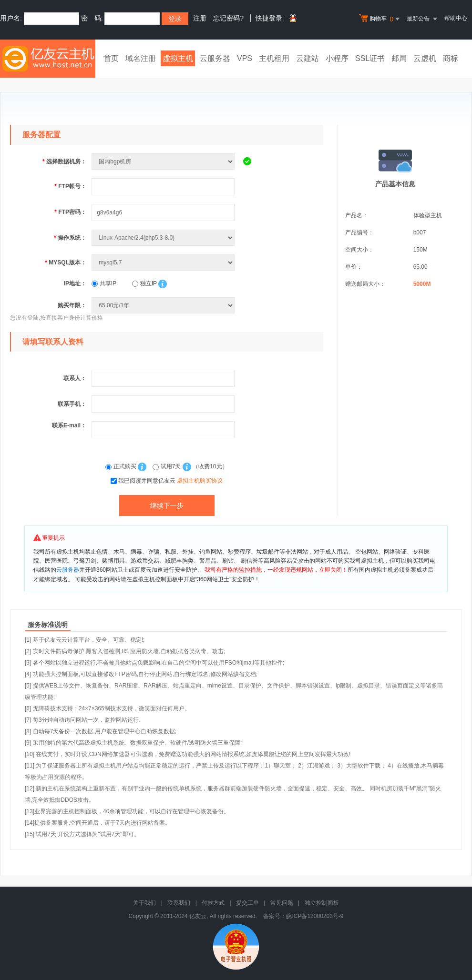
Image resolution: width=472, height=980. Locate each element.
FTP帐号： (70, 186)
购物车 (380, 19)
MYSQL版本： (66, 263)
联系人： (75, 378)
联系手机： (72, 404)
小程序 (337, 58)
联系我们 (179, 903)
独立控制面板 (322, 903)
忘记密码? (228, 18)
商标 (451, 58)
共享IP (104, 283)
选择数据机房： (64, 162)
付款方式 (213, 903)
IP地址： (75, 283)
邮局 (399, 58)
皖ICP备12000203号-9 (315, 916)
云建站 (308, 58)
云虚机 (425, 58)
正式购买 (122, 466)
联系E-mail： (69, 425)
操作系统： (70, 238)
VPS (245, 58)
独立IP (144, 283)
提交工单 (247, 903)
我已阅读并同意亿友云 (170, 481)
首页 (111, 58)
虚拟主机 (178, 58)
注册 (200, 18)
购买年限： (72, 305)
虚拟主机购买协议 (200, 481)
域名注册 (141, 58)
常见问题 (282, 903)
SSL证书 (370, 58)
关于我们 (144, 903)
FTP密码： (70, 212)
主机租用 (274, 58)
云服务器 (215, 58)
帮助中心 (456, 18)
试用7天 (167, 466)
